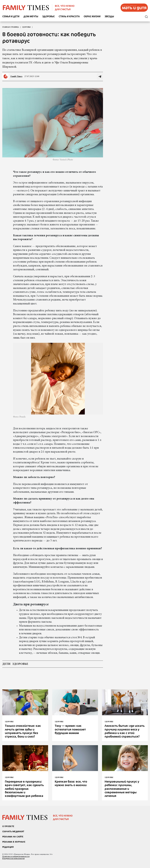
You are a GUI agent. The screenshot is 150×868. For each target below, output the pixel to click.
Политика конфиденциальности (16, 857)
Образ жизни (92, 17)
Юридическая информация (13, 859)
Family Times (16, 76)
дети (6, 664)
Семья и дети (11, 17)
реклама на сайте (13, 837)
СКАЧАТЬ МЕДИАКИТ (13, 831)
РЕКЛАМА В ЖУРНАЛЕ (14, 842)
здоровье (20, 664)
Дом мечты (31, 17)
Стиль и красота (69, 17)
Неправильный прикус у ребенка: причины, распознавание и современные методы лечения (122, 789)
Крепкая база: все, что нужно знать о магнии (71, 783)
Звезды (109, 17)
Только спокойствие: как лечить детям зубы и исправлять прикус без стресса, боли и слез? (23, 731)
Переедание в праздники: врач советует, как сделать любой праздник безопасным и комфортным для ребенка (24, 789)
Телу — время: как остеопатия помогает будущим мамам (70, 729)
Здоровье (48, 17)
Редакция (8, 847)
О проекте (8, 826)
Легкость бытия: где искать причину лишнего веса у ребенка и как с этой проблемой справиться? (125, 731)
